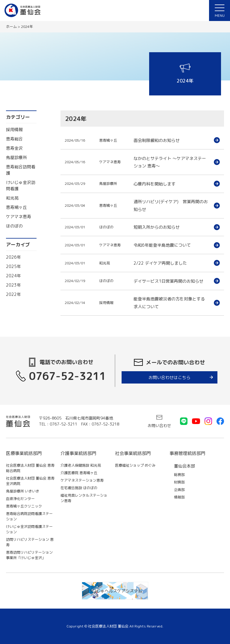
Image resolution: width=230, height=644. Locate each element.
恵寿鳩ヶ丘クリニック (24, 506)
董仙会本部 (184, 466)
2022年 (13, 294)
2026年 (13, 257)
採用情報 (14, 129)
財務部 (179, 482)
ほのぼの (14, 226)
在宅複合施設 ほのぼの (79, 488)
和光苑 (12, 198)
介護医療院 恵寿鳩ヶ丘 (79, 473)
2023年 (13, 285)
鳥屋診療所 (16, 157)
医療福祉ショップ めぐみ (135, 465)
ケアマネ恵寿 (19, 217)
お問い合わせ (159, 426)
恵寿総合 (14, 139)
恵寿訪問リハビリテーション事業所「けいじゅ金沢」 (29, 555)
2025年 (13, 266)
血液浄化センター (20, 499)
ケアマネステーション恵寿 (82, 480)
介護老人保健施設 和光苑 (81, 465)
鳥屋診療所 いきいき (23, 491)
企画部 (179, 490)
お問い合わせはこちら (170, 377)
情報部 (179, 497)
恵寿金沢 (14, 148)
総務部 (179, 475)
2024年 (13, 276)
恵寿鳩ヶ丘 (16, 207)
